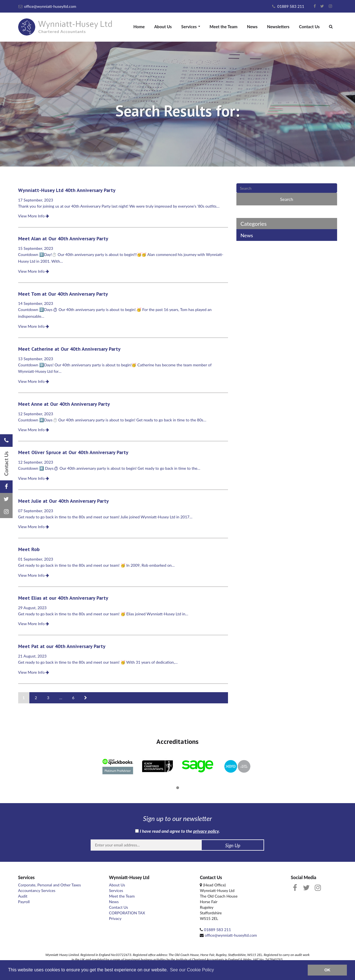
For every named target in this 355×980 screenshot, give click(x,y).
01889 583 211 (288, 6)
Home (139, 27)
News (252, 27)
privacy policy (206, 831)
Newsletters (278, 27)
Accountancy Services (37, 890)
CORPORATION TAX (127, 913)
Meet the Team (224, 27)
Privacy (115, 918)
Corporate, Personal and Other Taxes (50, 885)
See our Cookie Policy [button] (192, 970)
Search (287, 199)
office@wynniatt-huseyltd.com (47, 6)
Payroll (24, 902)
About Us (163, 27)
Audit (23, 896)
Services (189, 27)
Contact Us (309, 27)
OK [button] (327, 970)
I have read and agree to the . (177, 831)
